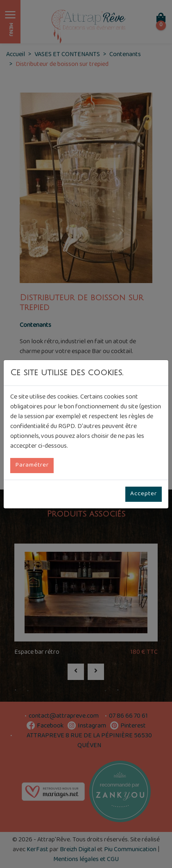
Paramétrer (32, 465)
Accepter (144, 494)
